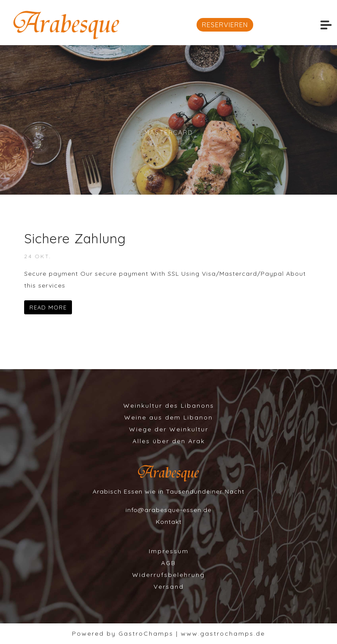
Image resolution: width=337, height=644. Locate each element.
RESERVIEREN (225, 25)
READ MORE (48, 307)
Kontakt (169, 522)
